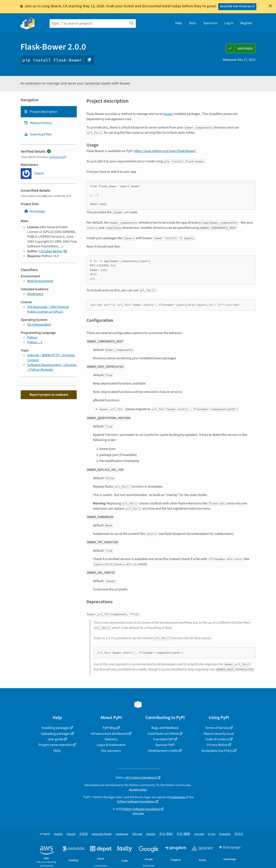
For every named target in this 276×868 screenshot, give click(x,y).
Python (32, 337)
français (71, 834)
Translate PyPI (163, 739)
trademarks (178, 797)
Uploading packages (55, 734)
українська (122, 834)
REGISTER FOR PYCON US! (236, 6)
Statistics (111, 739)
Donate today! (138, 790)
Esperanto (225, 834)
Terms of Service (217, 728)
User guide (55, 739)
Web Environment (40, 281)
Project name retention (55, 745)
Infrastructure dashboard (109, 734)
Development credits (163, 751)
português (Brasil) (102, 834)
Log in (229, 23)
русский (199, 834)
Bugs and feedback (165, 728)
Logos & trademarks (111, 745)
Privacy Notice (217, 745)
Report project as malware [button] (49, 395)
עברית (212, 834)
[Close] (270, 6)
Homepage (34, 211)
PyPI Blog (109, 728)
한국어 (239, 834)
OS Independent (39, 325)
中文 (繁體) (184, 834)
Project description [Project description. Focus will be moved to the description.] (41, 112)
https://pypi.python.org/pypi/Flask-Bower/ (165, 151)
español (58, 834)
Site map (138, 813)
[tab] (49, 112)
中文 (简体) (166, 834)
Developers (35, 294)
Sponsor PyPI (165, 745)
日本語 (84, 834)
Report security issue (219, 734)
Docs (193, 23)
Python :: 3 (35, 342)
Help (179, 23)
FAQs (57, 751)
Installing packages (55, 728)
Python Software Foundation (136, 801)
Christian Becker (51, 251)
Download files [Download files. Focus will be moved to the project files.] (38, 134)
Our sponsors (111, 751)
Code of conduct (217, 739)
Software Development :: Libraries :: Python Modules (52, 367)
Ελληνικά (137, 834)
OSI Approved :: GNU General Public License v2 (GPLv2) (48, 309)
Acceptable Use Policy (217, 751)
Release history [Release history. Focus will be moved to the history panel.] (38, 123)
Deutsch (151, 834)
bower (168, 114)
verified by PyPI (57, 157)
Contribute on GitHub (163, 734)
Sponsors (210, 23)
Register (246, 23)
